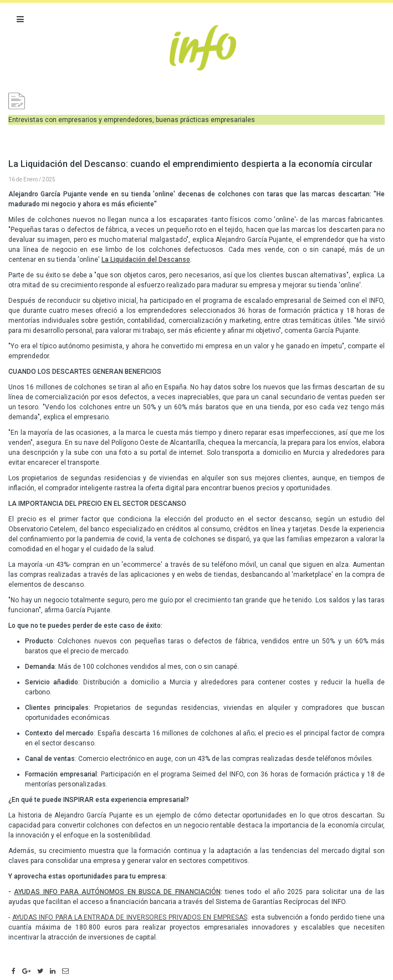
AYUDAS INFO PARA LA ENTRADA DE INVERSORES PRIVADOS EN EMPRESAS (130, 917)
